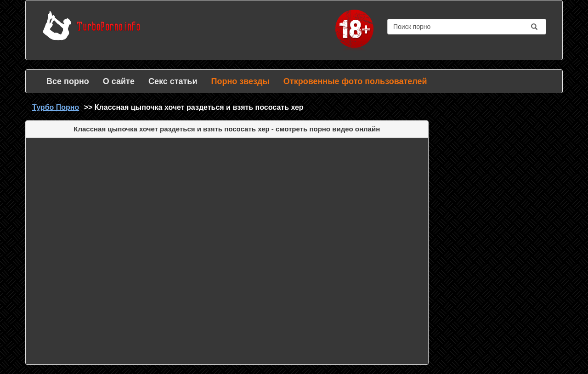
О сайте (119, 81)
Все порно (68, 81)
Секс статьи (173, 81)
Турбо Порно (56, 107)
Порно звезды (240, 81)
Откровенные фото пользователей (355, 81)
